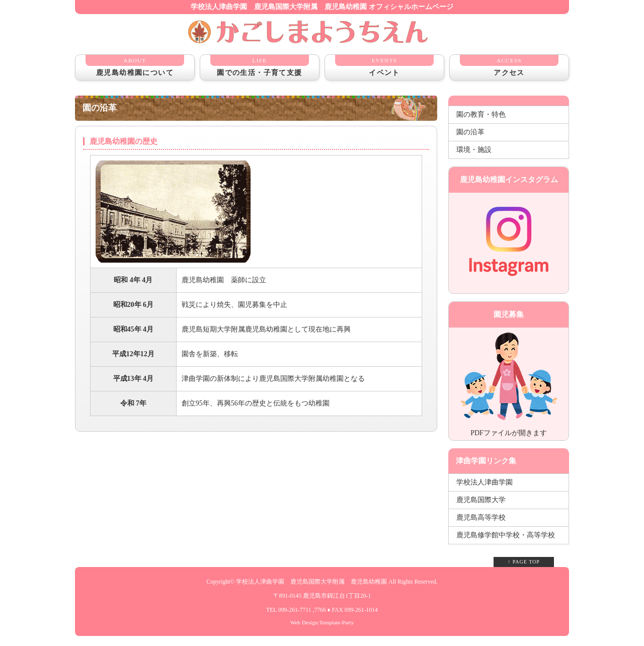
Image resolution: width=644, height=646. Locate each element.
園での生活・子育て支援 (260, 66)
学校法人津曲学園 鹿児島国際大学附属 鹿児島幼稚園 (311, 582)
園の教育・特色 (481, 114)
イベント (384, 66)
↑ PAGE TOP (524, 562)
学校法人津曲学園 (485, 482)
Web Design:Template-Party (322, 622)
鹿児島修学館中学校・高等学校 (506, 535)
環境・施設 (474, 150)
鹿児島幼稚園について (135, 66)
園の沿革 (470, 132)
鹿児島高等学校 (481, 517)
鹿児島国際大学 (481, 500)
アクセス (509, 66)
